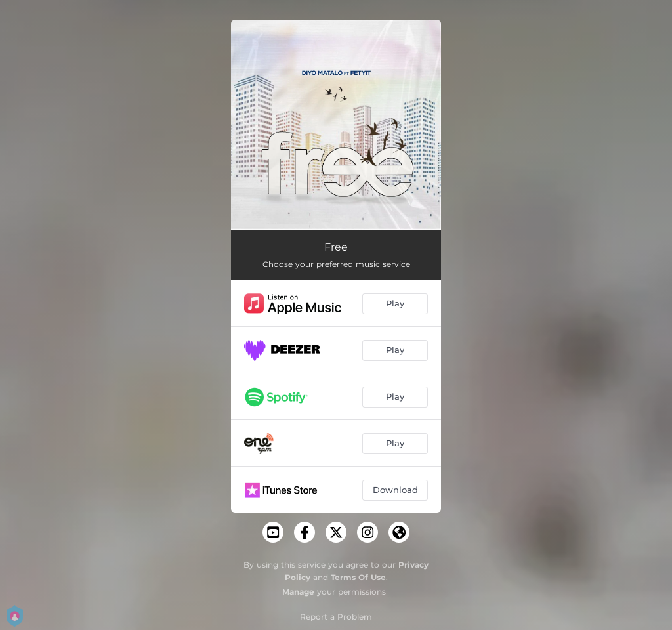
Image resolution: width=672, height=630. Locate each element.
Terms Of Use (358, 577)
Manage (298, 592)
